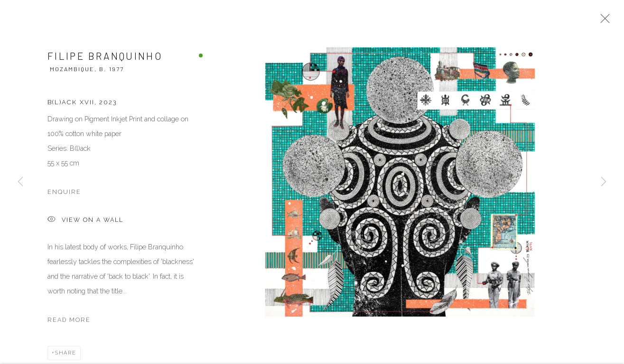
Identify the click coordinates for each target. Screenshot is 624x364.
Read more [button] (69, 321)
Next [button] (604, 182)
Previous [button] (20, 182)
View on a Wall (85, 222)
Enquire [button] (64, 193)
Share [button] (66, 354)
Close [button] (603, 21)
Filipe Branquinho (105, 57)
